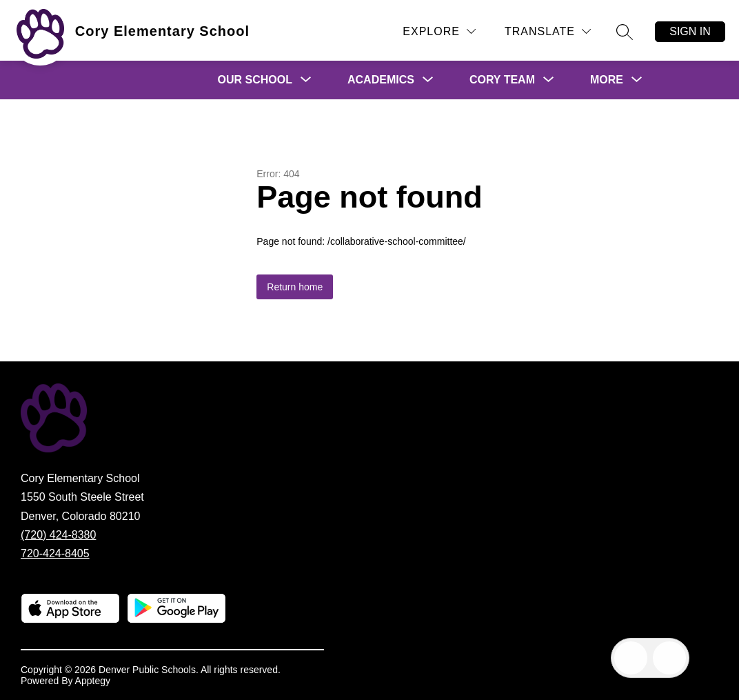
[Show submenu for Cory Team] (502, 80)
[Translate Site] (548, 31)
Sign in (690, 31)
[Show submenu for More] (607, 80)
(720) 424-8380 (58, 535)
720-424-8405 (55, 553)
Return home (295, 287)
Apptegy (93, 681)
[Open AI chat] (669, 658)
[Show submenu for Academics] (381, 80)
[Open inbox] (631, 658)
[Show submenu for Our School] (255, 80)
